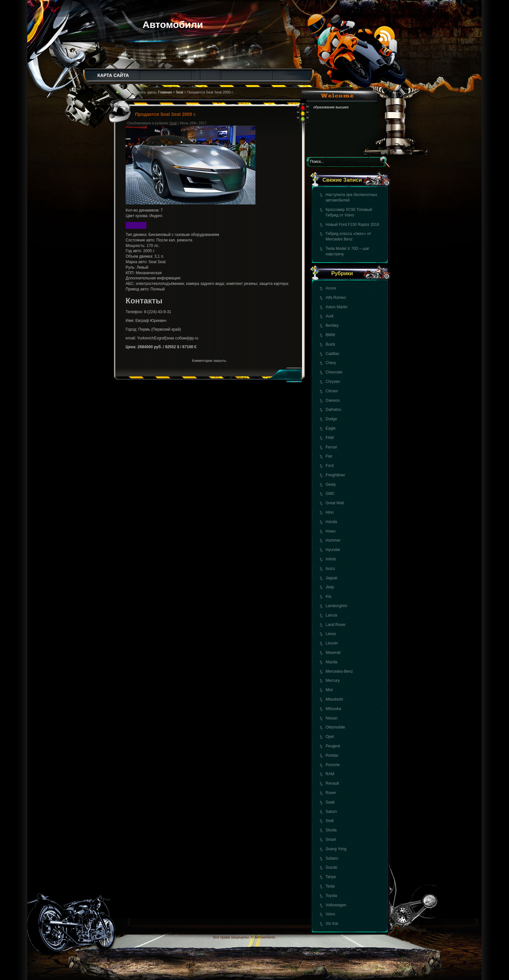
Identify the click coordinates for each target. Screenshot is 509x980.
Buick (330, 344)
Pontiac (332, 755)
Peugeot (333, 746)
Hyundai (333, 550)
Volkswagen (336, 905)
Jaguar (332, 578)
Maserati (333, 653)
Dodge (331, 419)
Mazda (331, 662)
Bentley (332, 325)
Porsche (333, 765)
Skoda (331, 830)
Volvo (330, 914)
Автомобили (173, 24)
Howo (331, 531)
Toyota (331, 896)
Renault (332, 783)
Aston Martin (336, 307)
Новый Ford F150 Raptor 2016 (352, 225)
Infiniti (331, 559)
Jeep (330, 587)
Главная (165, 92)
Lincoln (332, 643)
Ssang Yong (336, 849)
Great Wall (335, 503)
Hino (330, 512)
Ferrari (331, 447)
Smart (331, 839)
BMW (330, 335)
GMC (330, 494)
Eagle (331, 428)
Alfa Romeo (336, 298)
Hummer (333, 540)
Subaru (332, 858)
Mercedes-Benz (339, 671)
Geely (331, 484)
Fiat (329, 456)
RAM (330, 774)
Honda (331, 522)
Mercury (333, 680)
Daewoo (333, 400)
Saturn (331, 812)
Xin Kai (332, 924)
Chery (331, 363)
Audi (329, 316)
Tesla (330, 886)
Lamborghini (336, 606)
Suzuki (331, 867)
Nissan (332, 718)
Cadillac (333, 354)
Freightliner (335, 475)
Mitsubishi (334, 699)
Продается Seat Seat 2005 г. (166, 114)
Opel (330, 737)
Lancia (331, 615)
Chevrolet (334, 372)
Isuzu (330, 569)
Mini (329, 690)
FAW (330, 438)
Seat (330, 821)
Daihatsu (333, 410)
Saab (330, 802)
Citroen (332, 391)
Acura (331, 288)
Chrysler (333, 382)
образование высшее (331, 107)
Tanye (331, 877)
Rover (331, 793)
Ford (330, 466)
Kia (328, 596)
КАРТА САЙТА (113, 75)
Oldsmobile (335, 727)
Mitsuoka (333, 709)
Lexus (331, 634)
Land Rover (336, 625)
